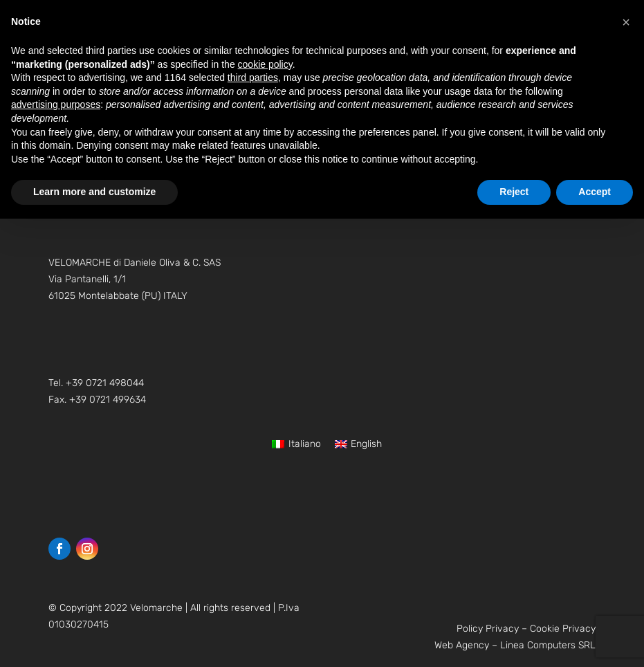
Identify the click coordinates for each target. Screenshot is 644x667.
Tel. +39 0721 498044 (96, 383)
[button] (626, 22)
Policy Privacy (488, 629)
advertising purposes (56, 104)
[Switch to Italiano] (296, 444)
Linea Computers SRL (548, 645)
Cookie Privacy (563, 629)
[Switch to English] (359, 444)
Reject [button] (514, 192)
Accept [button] (595, 192)
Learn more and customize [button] (94, 192)
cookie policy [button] (265, 64)
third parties (253, 77)
